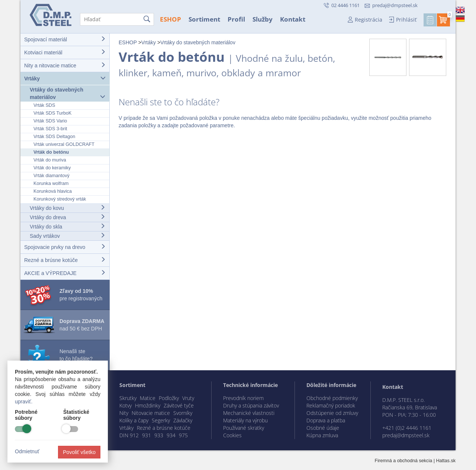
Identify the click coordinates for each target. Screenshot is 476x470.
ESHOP (171, 19)
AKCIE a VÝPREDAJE (65, 273)
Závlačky (183, 420)
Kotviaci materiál (65, 52)
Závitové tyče (179, 405)
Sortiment (204, 19)
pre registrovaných (81, 295)
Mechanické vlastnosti (249, 413)
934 (171, 435)
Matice (148, 398)
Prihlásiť (406, 20)
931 (147, 435)
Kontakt (293, 19)
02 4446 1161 (345, 5)
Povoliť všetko (79, 452)
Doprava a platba (326, 420)
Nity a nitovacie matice (65, 65)
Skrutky (128, 398)
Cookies (232, 435)
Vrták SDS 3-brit (50, 129)
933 (159, 435)
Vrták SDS (44, 105)
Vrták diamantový (52, 176)
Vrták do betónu (51, 152)
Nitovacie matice (151, 413)
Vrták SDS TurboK (52, 113)
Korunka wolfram (51, 183)
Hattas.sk (446, 461)
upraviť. (24, 402)
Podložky (169, 398)
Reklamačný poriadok (331, 405)
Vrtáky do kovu (67, 208)
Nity (124, 413)
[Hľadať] (117, 19)
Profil (236, 19)
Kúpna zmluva (322, 435)
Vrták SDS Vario (50, 121)
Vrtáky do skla (67, 226)
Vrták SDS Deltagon (54, 137)
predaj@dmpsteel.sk (395, 5)
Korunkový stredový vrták (60, 199)
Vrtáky (65, 78)
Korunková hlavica (53, 191)
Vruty (188, 398)
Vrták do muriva (50, 160)
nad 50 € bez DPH (82, 325)
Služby (263, 19)
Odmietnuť (27, 451)
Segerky (161, 420)
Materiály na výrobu (245, 420)
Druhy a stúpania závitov (251, 405)
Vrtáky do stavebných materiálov (67, 93)
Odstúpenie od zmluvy (332, 413)
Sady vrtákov (67, 236)
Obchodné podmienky (332, 398)
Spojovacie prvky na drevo (65, 247)
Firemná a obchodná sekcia (404, 461)
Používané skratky (244, 428)
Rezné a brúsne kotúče (65, 260)
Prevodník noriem (243, 398)
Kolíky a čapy (134, 420)
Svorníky (183, 413)
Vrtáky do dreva (67, 217)
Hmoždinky (148, 405)
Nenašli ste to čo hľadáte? (76, 355)
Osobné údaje (323, 428)
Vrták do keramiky (52, 168)
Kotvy (126, 405)
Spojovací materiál (65, 39)
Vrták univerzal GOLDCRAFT (64, 144)
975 (183, 435)
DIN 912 (129, 435)
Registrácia (369, 20)
